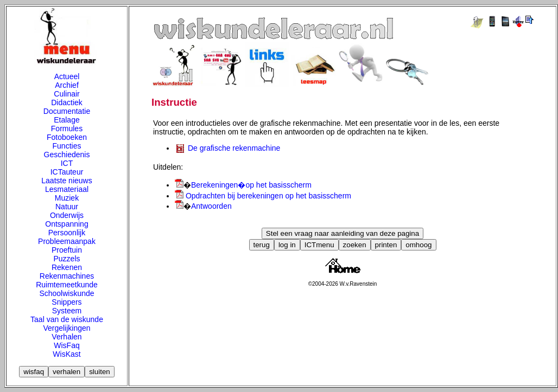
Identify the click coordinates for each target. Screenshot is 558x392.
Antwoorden (211, 206)
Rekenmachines (67, 276)
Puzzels (66, 259)
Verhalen (66, 337)
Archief (67, 85)
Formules (67, 128)
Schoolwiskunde (66, 293)
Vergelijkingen (66, 328)
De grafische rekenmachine (234, 148)
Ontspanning (66, 224)
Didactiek (67, 102)
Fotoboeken (67, 137)
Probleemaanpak (67, 241)
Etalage (66, 120)
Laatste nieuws (66, 181)
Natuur (67, 207)
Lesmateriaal (67, 189)
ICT (67, 163)
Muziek (67, 198)
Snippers (66, 302)
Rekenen (67, 267)
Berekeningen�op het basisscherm (251, 185)
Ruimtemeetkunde (67, 285)
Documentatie (67, 111)
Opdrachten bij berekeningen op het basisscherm (268, 196)
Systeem (67, 311)
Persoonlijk (67, 233)
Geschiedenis (67, 155)
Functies (67, 146)
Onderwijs (67, 215)
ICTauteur (67, 172)
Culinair (66, 94)
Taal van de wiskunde (67, 319)
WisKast (66, 354)
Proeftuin (67, 250)
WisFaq (66, 345)
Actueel (67, 76)
